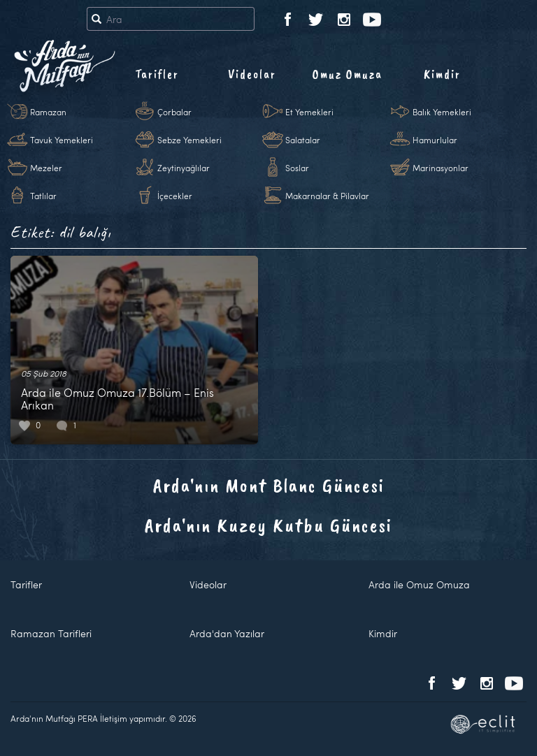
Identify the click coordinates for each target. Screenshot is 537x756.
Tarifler (157, 74)
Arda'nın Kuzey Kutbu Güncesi (268, 525)
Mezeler (46, 168)
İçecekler (175, 196)
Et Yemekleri (309, 112)
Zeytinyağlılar (184, 168)
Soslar (297, 168)
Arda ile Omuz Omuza (419, 584)
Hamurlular (435, 140)
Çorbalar (174, 112)
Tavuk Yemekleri (62, 140)
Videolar (252, 74)
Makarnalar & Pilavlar (327, 196)
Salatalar (303, 140)
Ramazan (48, 112)
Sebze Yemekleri (189, 140)
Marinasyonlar (441, 168)
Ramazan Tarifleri (51, 633)
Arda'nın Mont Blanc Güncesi (269, 485)
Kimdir (442, 74)
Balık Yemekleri (442, 112)
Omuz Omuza (348, 74)
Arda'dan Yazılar (227, 633)
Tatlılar (43, 196)
